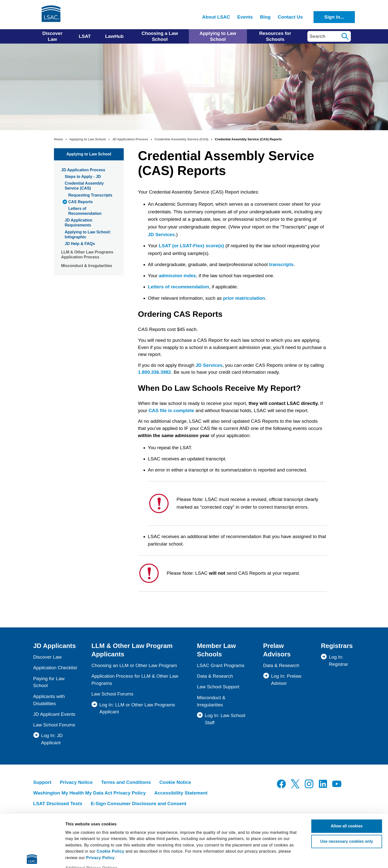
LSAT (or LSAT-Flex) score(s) (192, 246)
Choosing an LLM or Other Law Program (134, 665)
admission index (177, 276)
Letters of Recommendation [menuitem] (85, 211)
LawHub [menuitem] (114, 36)
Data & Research (215, 676)
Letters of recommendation (179, 287)
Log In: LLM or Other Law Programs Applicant (137, 708)
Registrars (337, 646)
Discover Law (47, 657)
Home (58, 139)
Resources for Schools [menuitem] (275, 36)
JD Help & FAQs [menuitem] (80, 244)
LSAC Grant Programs (221, 665)
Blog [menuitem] (265, 17)
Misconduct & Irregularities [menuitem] (87, 266)
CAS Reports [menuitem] (81, 202)
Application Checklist (55, 668)
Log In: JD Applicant (52, 739)
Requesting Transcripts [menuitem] (90, 195)
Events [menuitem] (245, 17)
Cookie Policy (110, 799)
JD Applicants (54, 646)
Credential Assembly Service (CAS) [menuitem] (84, 186)
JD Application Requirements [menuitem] (79, 223)
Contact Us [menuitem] (290, 17)
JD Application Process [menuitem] (83, 170)
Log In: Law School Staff (225, 719)
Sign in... (334, 17)
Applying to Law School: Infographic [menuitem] (88, 235)
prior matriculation (244, 298)
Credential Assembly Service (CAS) (181, 139)
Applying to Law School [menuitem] (218, 36)
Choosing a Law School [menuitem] (160, 36)
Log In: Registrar (339, 661)
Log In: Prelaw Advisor (286, 680)
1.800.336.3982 (155, 372)
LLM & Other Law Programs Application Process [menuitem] (87, 255)
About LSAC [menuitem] (216, 17)
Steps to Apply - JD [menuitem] (83, 177)
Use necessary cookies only (347, 789)
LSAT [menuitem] (85, 36)
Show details (78, 858)
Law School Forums (54, 725)
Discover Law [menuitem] (52, 36)
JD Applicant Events (54, 714)
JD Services (161, 235)
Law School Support (218, 687)
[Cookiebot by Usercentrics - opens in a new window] (32, 858)
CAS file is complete (171, 410)
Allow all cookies (347, 774)
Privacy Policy (100, 805)
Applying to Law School (87, 139)
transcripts (281, 264)
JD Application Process (130, 139)
